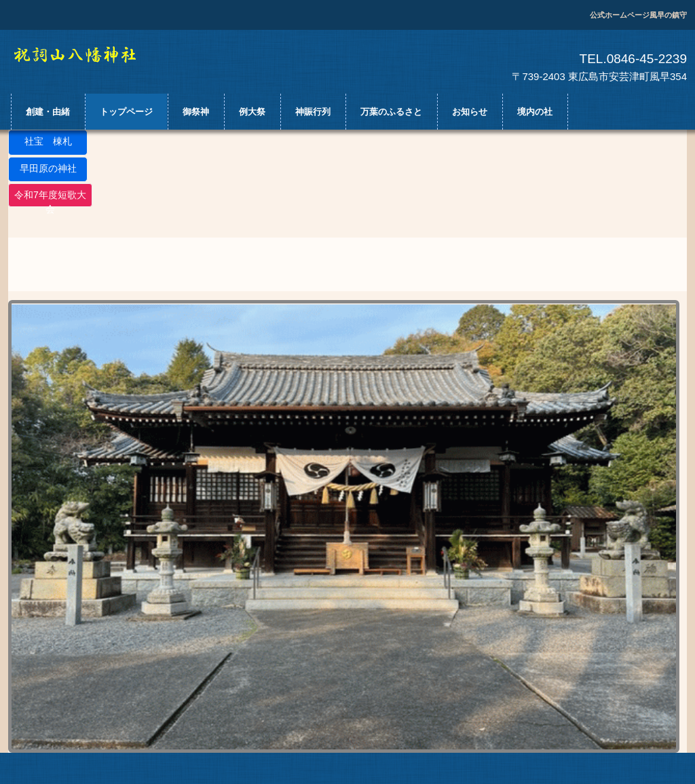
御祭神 (196, 112)
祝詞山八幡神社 (88, 55)
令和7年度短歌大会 (50, 198)
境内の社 (535, 112)
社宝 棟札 (48, 141)
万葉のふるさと (391, 112)
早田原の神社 (48, 168)
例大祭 (252, 112)
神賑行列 (313, 112)
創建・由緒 (48, 112)
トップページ (126, 112)
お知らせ (470, 112)
